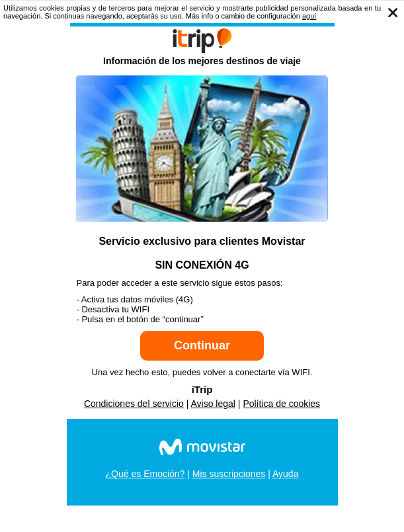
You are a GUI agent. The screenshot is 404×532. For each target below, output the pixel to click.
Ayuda (285, 474)
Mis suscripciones (229, 474)
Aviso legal (213, 404)
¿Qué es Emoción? (145, 474)
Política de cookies (281, 404)
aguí (309, 16)
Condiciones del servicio (134, 404)
